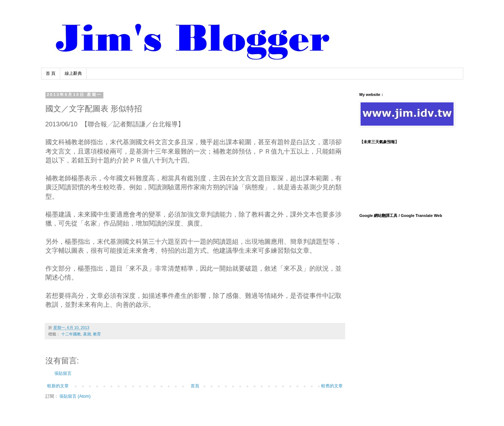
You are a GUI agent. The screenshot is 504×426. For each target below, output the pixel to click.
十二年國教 (71, 334)
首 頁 (51, 73)
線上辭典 (73, 73)
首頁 (195, 386)
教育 (97, 334)
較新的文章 (58, 386)
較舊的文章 (332, 386)
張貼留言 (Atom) (75, 396)
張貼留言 (63, 373)
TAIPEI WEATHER (406, 175)
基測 (87, 334)
